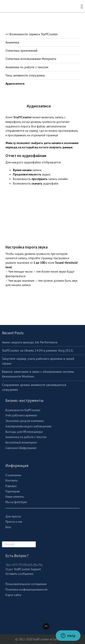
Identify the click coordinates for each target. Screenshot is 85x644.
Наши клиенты (15, 497)
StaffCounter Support (27, 569)
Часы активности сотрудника (25, 75)
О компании (13, 475)
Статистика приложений (21, 51)
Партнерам (13, 491)
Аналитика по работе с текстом (27, 67)
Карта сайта (13, 595)
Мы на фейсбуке (16, 502)
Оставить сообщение (19, 574)
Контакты (12, 480)
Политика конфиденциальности (26, 589)
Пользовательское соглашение (26, 584)
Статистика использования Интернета (31, 59)
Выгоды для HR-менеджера (24, 432)
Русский (9, 544)
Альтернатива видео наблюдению (28, 426)
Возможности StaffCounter (23, 410)
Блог (8, 527)
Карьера (11, 486)
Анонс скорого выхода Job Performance (30, 342)
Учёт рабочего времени (21, 415)
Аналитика (12, 42)
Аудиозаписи (15, 84)
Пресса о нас (14, 522)
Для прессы (13, 516)
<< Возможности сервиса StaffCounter (32, 34)
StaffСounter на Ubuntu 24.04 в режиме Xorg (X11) (38, 350)
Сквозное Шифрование (21, 448)
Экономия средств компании (25, 421)
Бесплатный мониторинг (21, 442)
